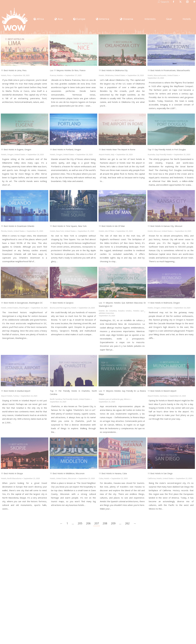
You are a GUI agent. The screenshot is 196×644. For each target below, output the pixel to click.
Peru (9, 75)
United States (120, 75)
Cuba (101, 478)
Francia (53, 75)
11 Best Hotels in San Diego (160, 473)
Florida (4, 231)
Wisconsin (72, 478)
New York (60, 231)
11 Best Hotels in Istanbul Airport (16, 391)
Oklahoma (109, 75)
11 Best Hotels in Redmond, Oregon (164, 303)
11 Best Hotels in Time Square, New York (68, 226)
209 (113, 523)
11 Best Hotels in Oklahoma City (113, 70)
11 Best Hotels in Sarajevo (62, 303)
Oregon (10, 154)
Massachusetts (160, 75)
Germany (164, 396)
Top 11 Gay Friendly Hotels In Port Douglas (167, 150)
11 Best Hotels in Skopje (12, 473)
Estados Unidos (125, 311)
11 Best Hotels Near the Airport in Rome (117, 150)
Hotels (4, 75)
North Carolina (56, 399)
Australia (151, 154)
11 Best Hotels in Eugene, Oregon (16, 150)
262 (127, 523)
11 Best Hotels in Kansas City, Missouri (165, 226)
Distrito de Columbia (108, 311)
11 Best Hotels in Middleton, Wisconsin (67, 473)
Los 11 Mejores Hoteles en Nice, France (68, 70)
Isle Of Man (110, 231)
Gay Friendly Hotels (164, 154)
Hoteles (60, 75)
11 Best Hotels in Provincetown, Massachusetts (169, 70)
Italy (113, 154)
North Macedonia (14, 478)
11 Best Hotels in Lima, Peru (14, 70)
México (127, 399)
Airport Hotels (104, 154)
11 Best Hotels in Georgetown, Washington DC (22, 303)
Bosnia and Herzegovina (60, 308)
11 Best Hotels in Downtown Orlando (18, 226)
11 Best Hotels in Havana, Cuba (113, 473)
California (152, 478)
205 (80, 523)
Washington (24, 308)
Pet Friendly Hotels (70, 399)
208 (105, 523)
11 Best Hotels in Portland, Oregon (65, 150)
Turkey (16, 396)
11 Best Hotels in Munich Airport (162, 391)
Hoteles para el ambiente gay (111, 399)
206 (88, 523)
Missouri (157, 231)
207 (97, 523)
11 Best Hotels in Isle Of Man (112, 226)
